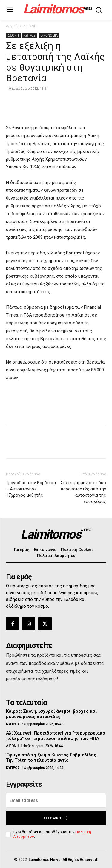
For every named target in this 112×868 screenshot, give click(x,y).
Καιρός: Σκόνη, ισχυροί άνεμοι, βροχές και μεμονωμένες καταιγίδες (51, 714)
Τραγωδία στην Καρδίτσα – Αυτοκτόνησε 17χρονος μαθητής (31, 489)
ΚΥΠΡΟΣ (30, 35)
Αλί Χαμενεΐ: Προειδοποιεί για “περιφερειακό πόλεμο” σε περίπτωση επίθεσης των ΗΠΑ (56, 736)
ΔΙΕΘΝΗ (30, 26)
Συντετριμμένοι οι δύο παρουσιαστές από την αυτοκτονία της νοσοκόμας (83, 492)
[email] (56, 800)
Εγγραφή (56, 818)
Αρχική (12, 26)
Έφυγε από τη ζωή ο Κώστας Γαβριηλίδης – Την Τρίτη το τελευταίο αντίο (53, 758)
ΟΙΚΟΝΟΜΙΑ (49, 35)
